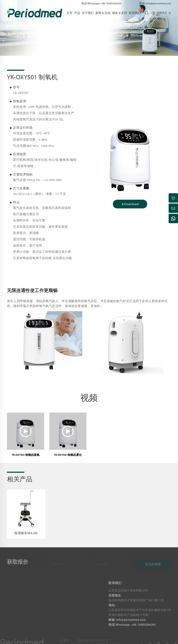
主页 (70, 13)
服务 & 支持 (120, 13)
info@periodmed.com (158, 3)
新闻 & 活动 (103, 13)
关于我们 (88, 13)
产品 (77, 13)
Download (130, 204)
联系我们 (135, 13)
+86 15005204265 (111, 3)
